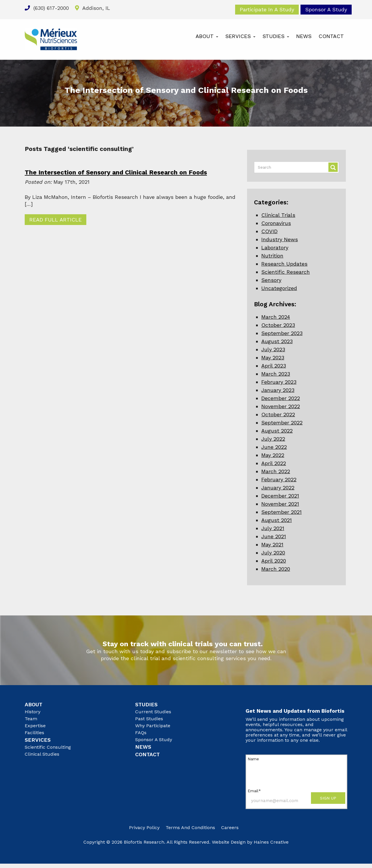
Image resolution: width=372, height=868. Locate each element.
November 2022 (281, 406)
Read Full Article (56, 220)
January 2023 (278, 390)
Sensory (271, 280)
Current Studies (153, 712)
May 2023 (273, 358)
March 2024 (276, 317)
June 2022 (274, 447)
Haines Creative (271, 842)
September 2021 (281, 512)
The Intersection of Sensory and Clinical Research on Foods (116, 172)
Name (253, 759)
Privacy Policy (144, 828)
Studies (276, 36)
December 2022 (281, 398)
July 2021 (273, 528)
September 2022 (282, 423)
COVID (269, 231)
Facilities (34, 733)
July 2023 (273, 349)
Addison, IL (93, 8)
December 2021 (280, 496)
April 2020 (274, 561)
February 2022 (279, 479)
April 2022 (274, 463)
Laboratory (275, 247)
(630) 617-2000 (47, 8)
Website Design (229, 842)
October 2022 (278, 414)
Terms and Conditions (190, 828)
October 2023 (278, 325)
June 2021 (274, 536)
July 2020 (273, 553)
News (304, 36)
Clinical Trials (278, 215)
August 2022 (277, 431)
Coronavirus (276, 223)
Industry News (280, 239)
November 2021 (280, 504)
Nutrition (272, 256)
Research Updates (284, 264)
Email (254, 791)
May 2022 (273, 455)
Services (240, 36)
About (207, 36)
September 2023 (282, 333)
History (33, 712)
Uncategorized (279, 288)
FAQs (141, 733)
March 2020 (276, 569)
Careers (230, 828)
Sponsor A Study (326, 9)
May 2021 (272, 544)
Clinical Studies (42, 754)
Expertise (35, 726)
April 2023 (274, 366)
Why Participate (153, 726)
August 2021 (277, 520)
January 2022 (278, 488)
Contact (331, 36)
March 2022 (276, 471)
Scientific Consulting (48, 747)
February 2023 (279, 382)
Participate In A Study (267, 9)
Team (31, 719)
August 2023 (277, 341)
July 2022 (273, 439)
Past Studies (149, 719)
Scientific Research (286, 272)
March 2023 (276, 374)
